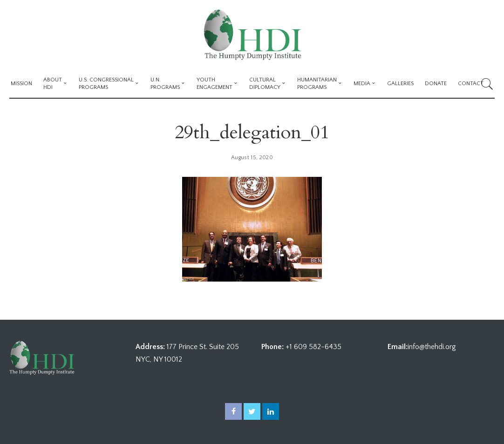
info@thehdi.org (432, 347)
